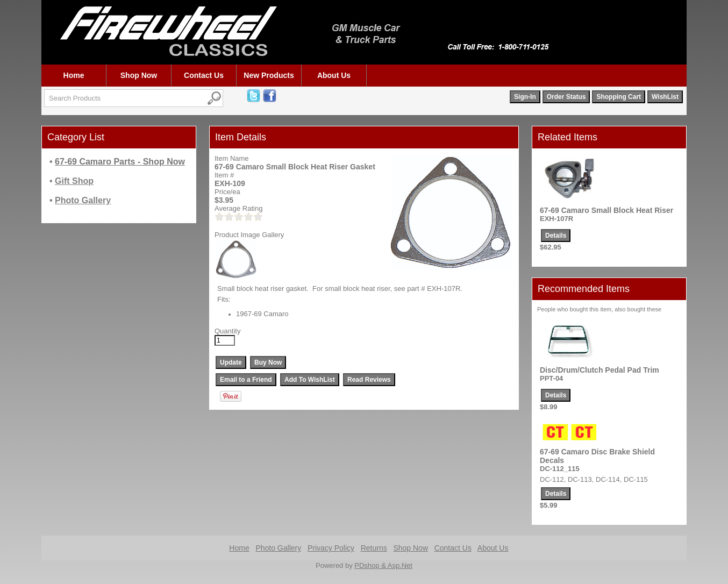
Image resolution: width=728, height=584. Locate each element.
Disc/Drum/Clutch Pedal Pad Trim (599, 370)
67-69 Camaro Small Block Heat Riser (606, 210)
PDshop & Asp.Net (383, 565)
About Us (334, 75)
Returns (374, 548)
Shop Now (139, 75)
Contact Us (204, 75)
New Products (269, 75)
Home (74, 75)
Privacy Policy (331, 548)
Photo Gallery (278, 548)
